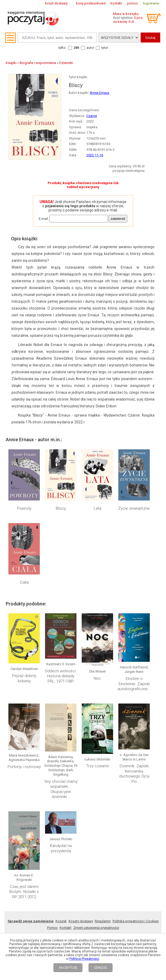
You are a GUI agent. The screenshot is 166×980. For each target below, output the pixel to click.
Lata (98, 508)
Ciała (24, 582)
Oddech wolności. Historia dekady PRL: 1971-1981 (61, 676)
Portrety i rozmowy (24, 767)
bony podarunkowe (91, 3)
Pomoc (52, 928)
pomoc (132, 3)
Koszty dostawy (81, 921)
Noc (97, 678)
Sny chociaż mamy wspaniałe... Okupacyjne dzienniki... (61, 789)
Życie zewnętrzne (134, 508)
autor (90, 48)
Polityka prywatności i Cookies (136, 921)
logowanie (151, 3)
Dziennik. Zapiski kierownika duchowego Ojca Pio (134, 774)
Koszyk (61, 921)
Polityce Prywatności (84, 959)
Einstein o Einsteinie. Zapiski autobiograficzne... (134, 684)
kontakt (116, 3)
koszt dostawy (56, 3)
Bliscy (61, 508)
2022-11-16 (95, 155)
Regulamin (103, 921)
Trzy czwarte (98, 766)
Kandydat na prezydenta (61, 848)
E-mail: (44, 219)
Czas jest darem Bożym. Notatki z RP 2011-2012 (24, 892)
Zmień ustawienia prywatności (96, 928)
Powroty (24, 508)
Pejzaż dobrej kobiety (24, 678)
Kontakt (66, 928)
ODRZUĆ (100, 968)
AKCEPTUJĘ (68, 968)
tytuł (105, 48)
